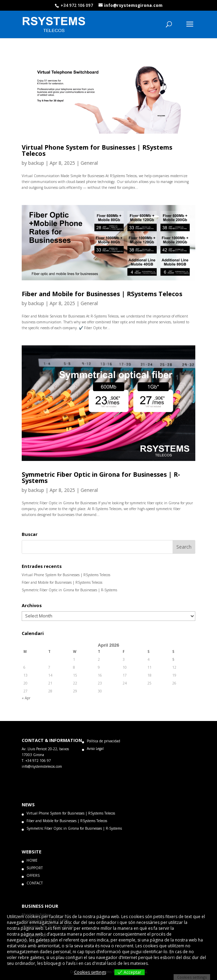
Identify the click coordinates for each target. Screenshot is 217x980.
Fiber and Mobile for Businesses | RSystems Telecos (102, 294)
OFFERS (33, 875)
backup (36, 163)
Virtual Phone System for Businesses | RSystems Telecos (97, 150)
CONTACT (35, 883)
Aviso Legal (95, 749)
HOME (32, 860)
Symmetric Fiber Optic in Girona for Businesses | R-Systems (101, 477)
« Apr (26, 698)
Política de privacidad (104, 741)
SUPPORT (35, 868)
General (89, 163)
